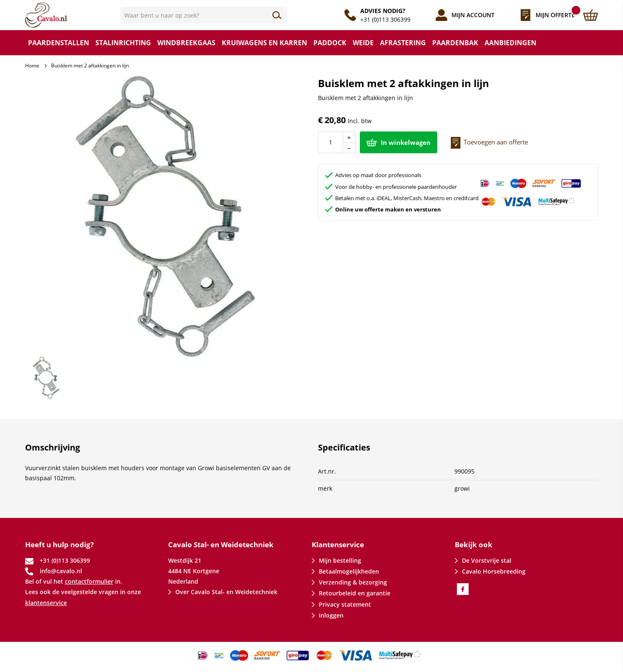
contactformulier (89, 581)
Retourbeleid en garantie (355, 593)
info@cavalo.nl (61, 571)
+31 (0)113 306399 (385, 19)
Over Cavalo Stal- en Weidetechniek (226, 592)
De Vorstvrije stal (487, 560)
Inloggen (331, 615)
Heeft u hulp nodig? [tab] (59, 545)
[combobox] (204, 15)
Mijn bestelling (340, 560)
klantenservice (46, 603)
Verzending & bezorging (353, 582)
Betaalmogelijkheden (349, 571)
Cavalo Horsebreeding (494, 571)
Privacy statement (345, 604)
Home (32, 66)
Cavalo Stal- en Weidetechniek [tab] (221, 545)
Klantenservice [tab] (338, 545)
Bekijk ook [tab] (474, 545)
